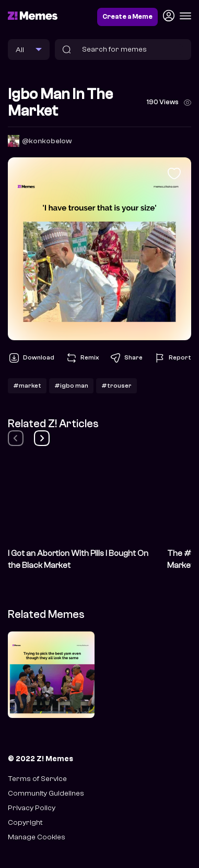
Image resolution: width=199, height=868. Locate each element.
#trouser (116, 386)
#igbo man (71, 386)
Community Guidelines (46, 793)
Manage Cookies (37, 837)
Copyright (25, 822)
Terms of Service (37, 779)
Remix (82, 358)
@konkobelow (47, 141)
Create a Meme (127, 17)
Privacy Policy (32, 808)
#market (27, 386)
